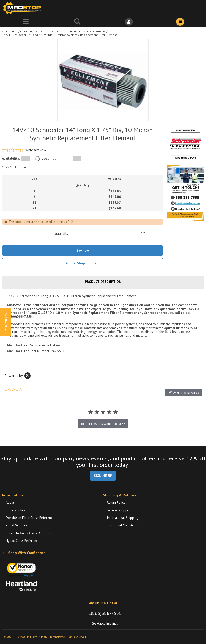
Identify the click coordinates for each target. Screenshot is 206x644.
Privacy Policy (15, 510)
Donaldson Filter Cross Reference (30, 518)
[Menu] (26, 22)
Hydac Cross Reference (23, 541)
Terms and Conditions (122, 525)
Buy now (83, 250)
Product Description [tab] (103, 282)
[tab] (103, 324)
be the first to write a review (103, 424)
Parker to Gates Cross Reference (29, 533)
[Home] (24, 8)
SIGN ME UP (103, 476)
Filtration (26, 31)
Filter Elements (96, 31)
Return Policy (116, 502)
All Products (10, 31)
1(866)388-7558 (105, 613)
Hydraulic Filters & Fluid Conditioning (59, 31)
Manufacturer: (18, 345)
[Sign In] (129, 22)
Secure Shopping (119, 510)
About (10, 502)
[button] (183, 393)
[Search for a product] (77, 22)
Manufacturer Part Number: (29, 351)
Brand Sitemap (16, 525)
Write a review (36, 150)
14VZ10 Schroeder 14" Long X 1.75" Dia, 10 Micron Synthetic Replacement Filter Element (59, 35)
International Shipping (123, 518)
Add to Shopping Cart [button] (82, 263)
